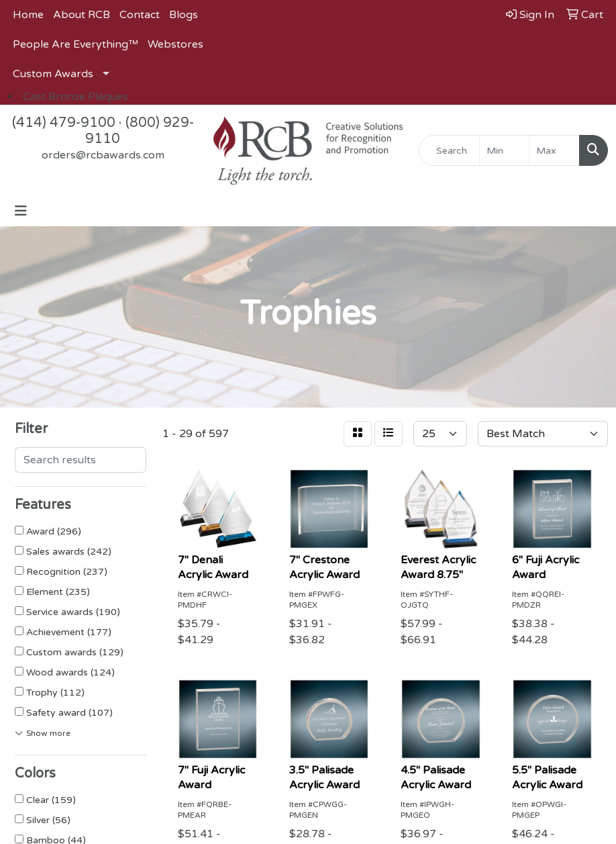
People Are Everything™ (75, 44)
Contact (140, 15)
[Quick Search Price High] (554, 150)
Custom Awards (53, 74)
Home (28, 15)
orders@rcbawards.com (103, 155)
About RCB (82, 15)
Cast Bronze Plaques (75, 97)
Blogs (184, 15)
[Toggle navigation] (21, 211)
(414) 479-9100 (64, 123)
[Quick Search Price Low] (505, 150)
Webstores (175, 44)
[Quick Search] (449, 150)
